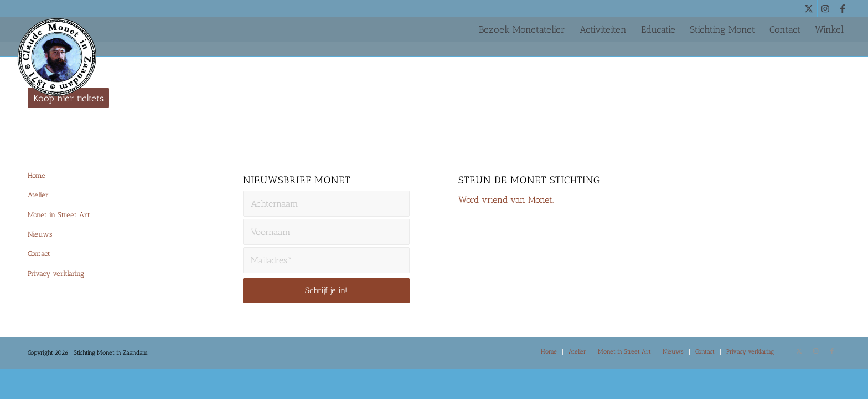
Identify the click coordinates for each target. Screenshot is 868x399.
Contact (39, 254)
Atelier (38, 195)
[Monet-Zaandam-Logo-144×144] (57, 59)
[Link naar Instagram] (826, 8)
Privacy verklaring (56, 273)
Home (37, 175)
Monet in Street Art (59, 215)
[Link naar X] (809, 8)
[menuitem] (522, 30)
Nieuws (40, 234)
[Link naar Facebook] (843, 8)
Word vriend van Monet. (506, 200)
